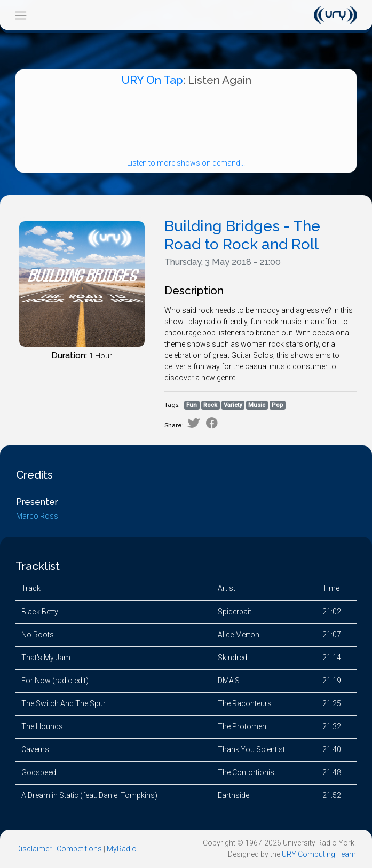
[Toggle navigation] (21, 15)
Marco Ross (37, 516)
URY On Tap (152, 80)
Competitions (79, 849)
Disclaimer (34, 849)
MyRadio (122, 849)
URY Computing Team (319, 854)
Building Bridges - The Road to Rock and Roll (242, 235)
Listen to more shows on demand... (186, 163)
